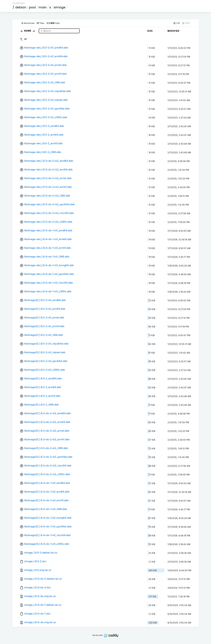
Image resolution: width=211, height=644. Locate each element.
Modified (173, 31)
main (43, 7)
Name (30, 31)
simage (59, 7)
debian (21, 7)
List (177, 23)
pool (32, 7)
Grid (186, 23)
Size (150, 31)
